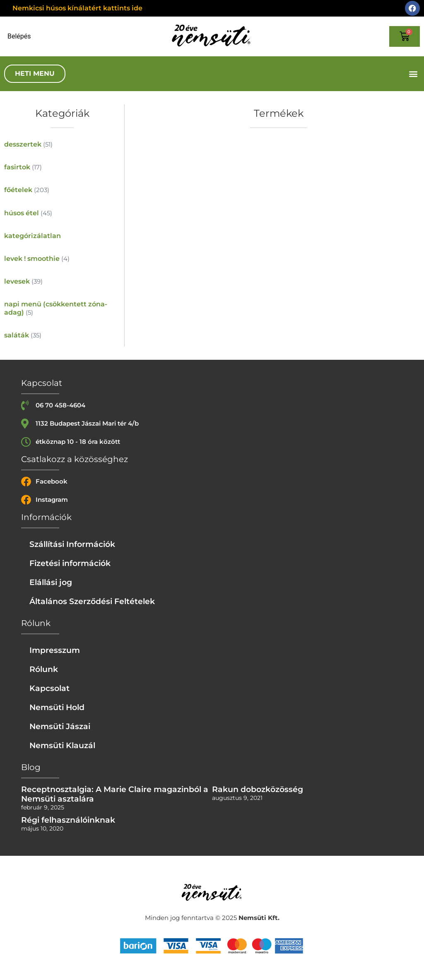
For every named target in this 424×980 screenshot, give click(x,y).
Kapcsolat (49, 688)
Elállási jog (51, 582)
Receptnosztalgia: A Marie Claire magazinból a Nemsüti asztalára (115, 794)
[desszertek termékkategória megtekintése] (62, 144)
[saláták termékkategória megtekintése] (62, 335)
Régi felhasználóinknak (68, 820)
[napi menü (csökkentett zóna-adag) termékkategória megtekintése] (62, 308)
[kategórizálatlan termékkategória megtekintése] (62, 236)
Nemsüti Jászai (60, 726)
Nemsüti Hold (57, 707)
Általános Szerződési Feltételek (92, 601)
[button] (413, 74)
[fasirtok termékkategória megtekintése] (62, 167)
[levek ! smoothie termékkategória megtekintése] (62, 259)
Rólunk (44, 669)
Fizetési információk (70, 563)
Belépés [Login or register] (19, 36)
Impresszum (55, 650)
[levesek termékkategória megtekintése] (62, 281)
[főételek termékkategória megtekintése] (62, 190)
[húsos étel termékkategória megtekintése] (62, 213)
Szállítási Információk (72, 544)
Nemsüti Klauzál (62, 745)
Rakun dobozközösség (258, 789)
